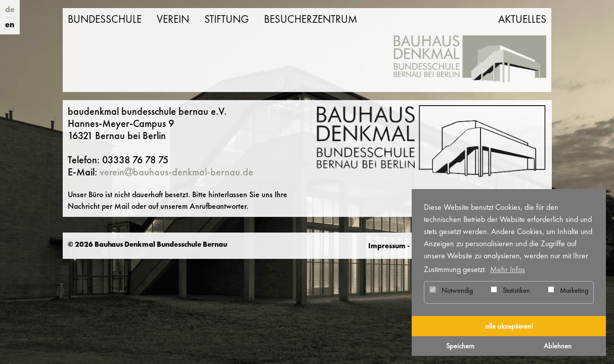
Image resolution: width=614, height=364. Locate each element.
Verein (173, 19)
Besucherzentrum (311, 19)
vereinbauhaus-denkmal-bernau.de (177, 172)
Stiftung (227, 19)
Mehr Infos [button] (508, 269)
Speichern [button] (460, 346)
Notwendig (451, 290)
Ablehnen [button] (558, 346)
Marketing (568, 290)
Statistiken (510, 290)
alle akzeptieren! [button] (509, 326)
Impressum (387, 246)
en (10, 25)
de (10, 9)
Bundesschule (105, 19)
